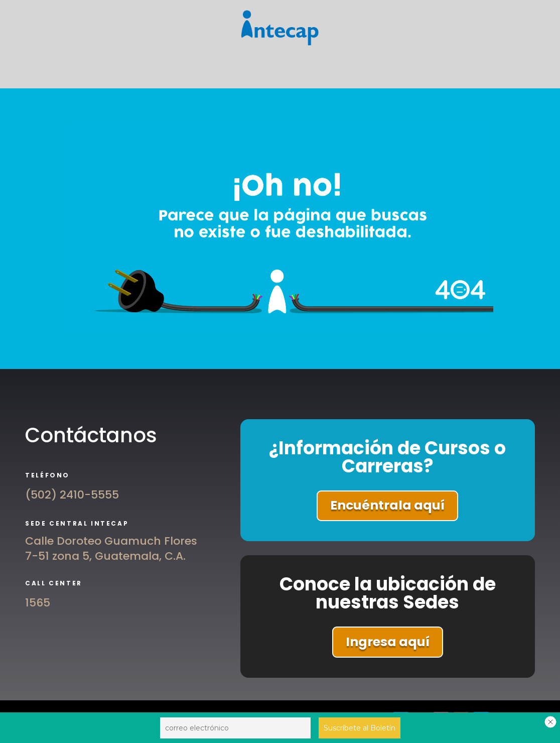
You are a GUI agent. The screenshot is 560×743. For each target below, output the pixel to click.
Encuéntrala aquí (387, 505)
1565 (38, 603)
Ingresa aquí (388, 642)
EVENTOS (419, 59)
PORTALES (300, 74)
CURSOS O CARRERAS (244, 59)
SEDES (380, 59)
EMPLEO (522, 59)
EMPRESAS (250, 74)
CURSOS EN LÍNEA (325, 59)
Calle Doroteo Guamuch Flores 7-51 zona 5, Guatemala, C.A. (111, 549)
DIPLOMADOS (472, 59)
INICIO (24, 59)
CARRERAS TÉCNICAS (146, 59)
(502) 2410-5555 (72, 495)
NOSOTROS (66, 59)
